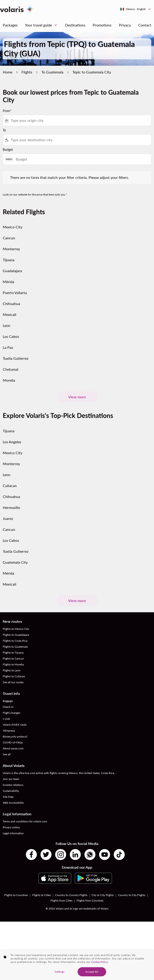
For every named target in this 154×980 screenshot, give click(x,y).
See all (7, 754)
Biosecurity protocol (15, 736)
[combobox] (80, 120)
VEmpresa (9, 731)
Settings (59, 974)
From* (7, 111)
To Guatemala (52, 72)
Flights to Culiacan (14, 676)
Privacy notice (11, 827)
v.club (6, 719)
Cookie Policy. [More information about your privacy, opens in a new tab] (100, 965)
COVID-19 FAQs (13, 742)
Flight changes (11, 713)
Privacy (125, 25)
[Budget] (81, 159)
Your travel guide (42, 25)
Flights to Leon (12, 670)
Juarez (8, 518)
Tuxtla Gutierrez (16, 358)
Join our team (11, 779)
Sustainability (11, 791)
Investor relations (13, 785)
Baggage (8, 701)
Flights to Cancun (13, 658)
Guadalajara (12, 271)
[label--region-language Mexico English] (136, 9)
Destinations (75, 25)
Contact (145, 25)
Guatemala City (15, 562)
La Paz (8, 347)
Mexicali (9, 314)
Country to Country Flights (71, 895)
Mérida (8, 282)
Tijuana (9, 260)
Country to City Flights (132, 895)
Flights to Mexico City (16, 629)
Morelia (9, 380)
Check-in (8, 707)
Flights (27, 72)
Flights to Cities (42, 895)
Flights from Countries (90, 901)
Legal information (13, 833)
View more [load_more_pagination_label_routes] (77, 397)
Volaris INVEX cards (15, 725)
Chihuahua (11, 304)
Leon (7, 325)
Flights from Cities (61, 901)
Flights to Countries (16, 895)
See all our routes (13, 682)
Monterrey (11, 249)
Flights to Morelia (13, 664)
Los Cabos (11, 336)
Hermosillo (11, 507)
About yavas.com (13, 748)
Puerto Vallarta (15, 293)
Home (8, 72)
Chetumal (11, 369)
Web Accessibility (13, 803)
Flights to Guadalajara (16, 635)
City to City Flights (103, 895)
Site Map (8, 797)
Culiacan (10, 486)
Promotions (102, 25)
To (4, 130)
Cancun (9, 238)
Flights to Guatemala (15, 647)
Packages (10, 25)
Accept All (92, 974)
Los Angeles (12, 442)
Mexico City (12, 227)
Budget (8, 150)
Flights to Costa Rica (15, 641)
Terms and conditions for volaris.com (25, 821)
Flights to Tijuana (13, 653)
